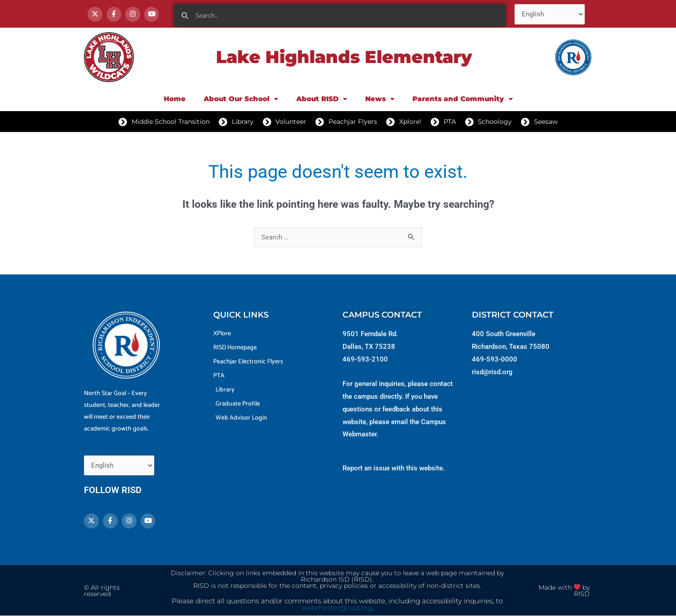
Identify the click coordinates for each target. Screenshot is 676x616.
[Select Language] (550, 14)
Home (175, 99)
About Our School (241, 99)
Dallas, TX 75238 (369, 347)
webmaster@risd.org (337, 608)
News (380, 99)
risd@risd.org (492, 372)
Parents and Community (463, 99)
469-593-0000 (495, 359)
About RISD (322, 99)
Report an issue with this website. (394, 468)
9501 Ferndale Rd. (370, 334)
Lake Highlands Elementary (344, 57)
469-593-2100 (365, 359)
